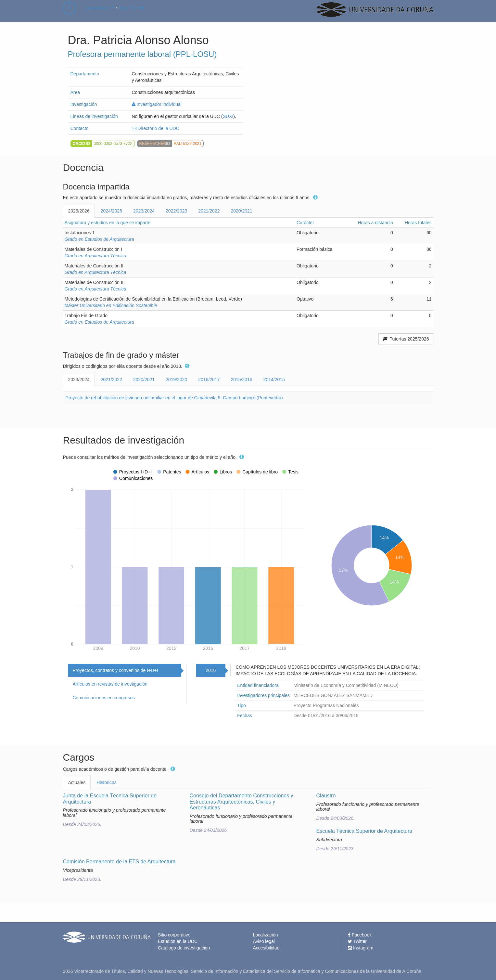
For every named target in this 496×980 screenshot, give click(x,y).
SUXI (228, 116)
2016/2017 (209, 380)
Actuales (77, 782)
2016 (211, 670)
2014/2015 (274, 380)
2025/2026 (79, 211)
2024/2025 (111, 211)
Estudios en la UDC (178, 941)
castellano (100, 14)
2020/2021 (241, 211)
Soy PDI (132, 14)
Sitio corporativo (174, 935)
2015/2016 (241, 380)
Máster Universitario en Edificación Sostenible (111, 305)
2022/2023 (176, 211)
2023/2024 (144, 211)
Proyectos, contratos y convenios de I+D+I (115, 670)
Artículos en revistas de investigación (110, 684)
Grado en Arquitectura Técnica (95, 256)
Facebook (360, 935)
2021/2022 (209, 211)
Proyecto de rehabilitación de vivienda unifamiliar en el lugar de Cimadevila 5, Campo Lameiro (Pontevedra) (174, 398)
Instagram (361, 948)
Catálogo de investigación (184, 948)
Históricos (106, 782)
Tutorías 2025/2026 (406, 339)
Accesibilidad (266, 948)
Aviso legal (264, 941)
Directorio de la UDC (156, 128)
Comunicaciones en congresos (104, 698)
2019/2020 (176, 380)
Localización (266, 935)
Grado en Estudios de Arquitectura (99, 239)
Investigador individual (157, 104)
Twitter (357, 941)
